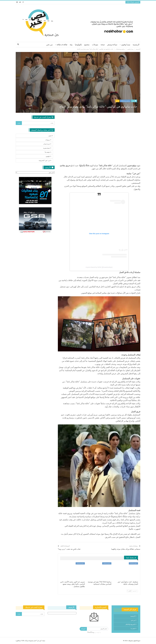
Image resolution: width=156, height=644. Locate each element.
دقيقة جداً (47, 152)
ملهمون (48, 156)
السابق (135, 591)
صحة (103, 45)
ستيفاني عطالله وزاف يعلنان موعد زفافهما (126, 549)
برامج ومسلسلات (125, 101)
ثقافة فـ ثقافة (62, 45)
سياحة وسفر (112, 45)
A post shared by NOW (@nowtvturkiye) (99, 267)
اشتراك (83, 629)
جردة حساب (47, 144)
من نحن (49, 45)
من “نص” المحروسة (44, 160)
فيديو (134, 101)
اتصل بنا (133, 628)
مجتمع (87, 45)
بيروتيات (48, 140)
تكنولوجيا (78, 45)
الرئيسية (136, 45)
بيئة (71, 45)
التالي (129, 591)
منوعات (95, 45)
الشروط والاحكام (130, 624)
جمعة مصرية (47, 148)
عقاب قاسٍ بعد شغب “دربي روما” (69, 549)
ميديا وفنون (126, 45)
